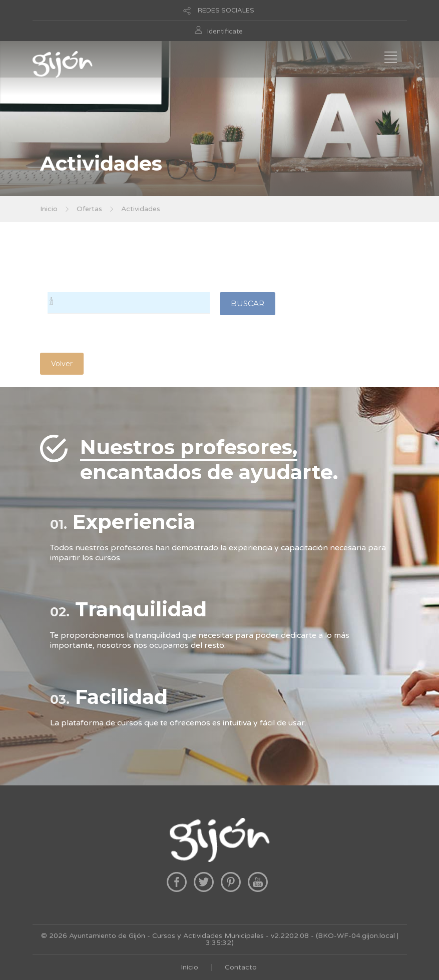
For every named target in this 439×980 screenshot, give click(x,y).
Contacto (241, 967)
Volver (62, 364)
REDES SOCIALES (226, 11)
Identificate (225, 32)
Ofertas (89, 209)
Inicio (49, 209)
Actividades (141, 209)
